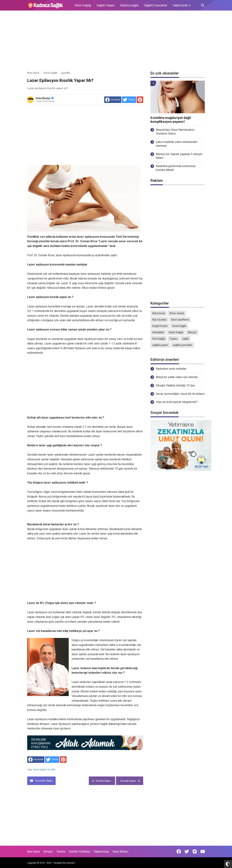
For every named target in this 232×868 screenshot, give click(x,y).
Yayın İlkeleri (120, 852)
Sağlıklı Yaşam (106, 5)
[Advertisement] (116, 41)
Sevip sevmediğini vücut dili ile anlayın (180, 394)
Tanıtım (61, 852)
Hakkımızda (101, 852)
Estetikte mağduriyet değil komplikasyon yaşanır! (171, 120)
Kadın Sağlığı (83, 5)
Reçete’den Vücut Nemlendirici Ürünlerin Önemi (175, 132)
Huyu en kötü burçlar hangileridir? (177, 402)
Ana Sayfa (34, 852)
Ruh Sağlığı (159, 339)
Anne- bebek (177, 313)
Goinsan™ (71, 863)
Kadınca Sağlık (129, 5)
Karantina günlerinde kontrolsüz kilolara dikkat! (176, 168)
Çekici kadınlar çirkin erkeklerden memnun (177, 144)
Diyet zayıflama (180, 320)
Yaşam (174, 339)
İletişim (48, 852)
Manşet (192, 332)
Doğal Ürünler (160, 326)
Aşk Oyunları (159, 320)
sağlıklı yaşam (160, 345)
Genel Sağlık (40, 770)
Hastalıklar (158, 332)
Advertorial (159, 313)
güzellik (51, 770)
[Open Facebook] (179, 851)
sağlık (185, 339)
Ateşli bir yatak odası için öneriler (177, 377)
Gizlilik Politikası (80, 852)
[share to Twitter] (129, 100)
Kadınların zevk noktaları (171, 369)
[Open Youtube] (203, 851)
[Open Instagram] (195, 851)
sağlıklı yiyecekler (183, 345)
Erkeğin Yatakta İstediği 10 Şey (175, 385)
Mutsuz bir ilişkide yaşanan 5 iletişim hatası (179, 156)
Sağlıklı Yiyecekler (156, 5)
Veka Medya (45, 98)
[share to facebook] (113, 100)
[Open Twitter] (187, 851)
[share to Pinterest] (140, 100)
